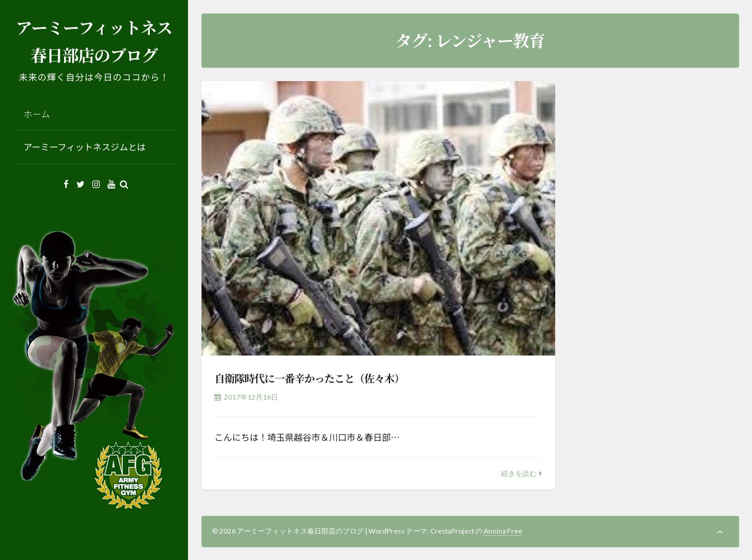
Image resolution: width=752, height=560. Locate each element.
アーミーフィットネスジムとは (85, 147)
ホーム (37, 114)
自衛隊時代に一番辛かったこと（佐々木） (309, 378)
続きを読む (519, 473)
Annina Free (503, 531)
